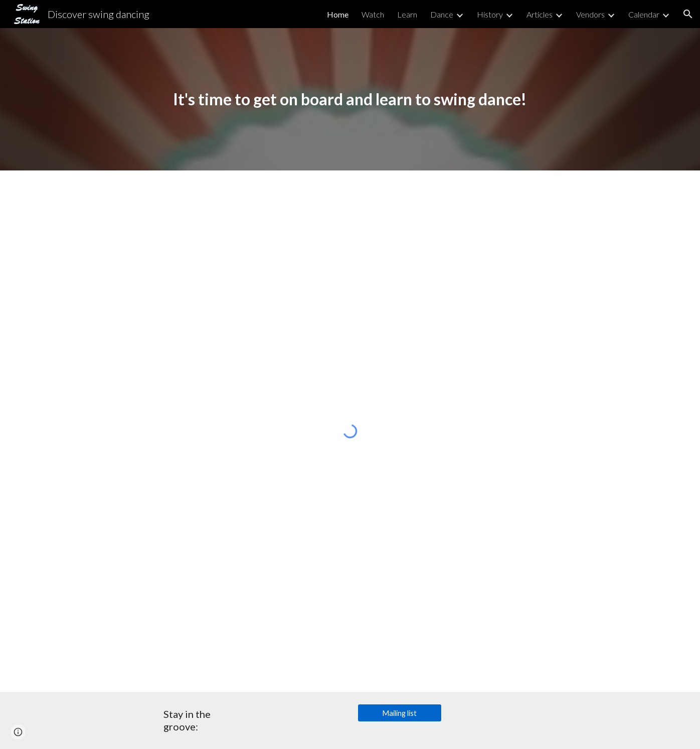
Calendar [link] (644, 14)
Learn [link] (407, 14)
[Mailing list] (400, 713)
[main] (350, 99)
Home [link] (338, 14)
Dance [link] (442, 14)
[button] (688, 14)
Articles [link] (540, 14)
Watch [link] (373, 14)
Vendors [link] (590, 14)
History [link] (490, 14)
